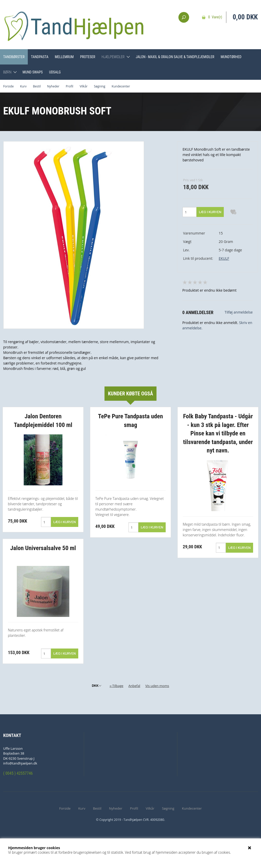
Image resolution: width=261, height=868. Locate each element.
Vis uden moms (157, 686)
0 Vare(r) (215, 17)
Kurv (23, 86)
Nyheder (53, 86)
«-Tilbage (116, 686)
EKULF (224, 258)
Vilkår (83, 86)
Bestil (37, 86)
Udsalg (55, 72)
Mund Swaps (32, 72)
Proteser (88, 57)
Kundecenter (121, 86)
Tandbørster (14, 57)
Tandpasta (40, 57)
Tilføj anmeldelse (239, 312)
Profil (69, 86)
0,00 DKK (245, 17)
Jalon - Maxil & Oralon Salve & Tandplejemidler (175, 57)
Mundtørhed (231, 57)
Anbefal (134, 686)
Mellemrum (64, 57)
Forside (9, 86)
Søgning (100, 86)
